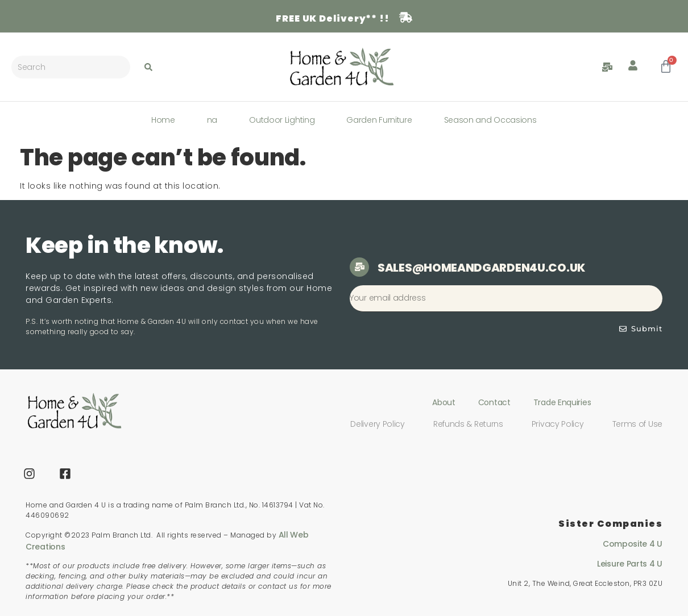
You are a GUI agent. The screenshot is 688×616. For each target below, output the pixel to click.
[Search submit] (148, 67)
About (444, 402)
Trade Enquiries (562, 402)
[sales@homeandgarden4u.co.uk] (359, 267)
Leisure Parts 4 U (630, 564)
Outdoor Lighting (282, 120)
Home (163, 120)
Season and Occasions (490, 120)
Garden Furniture (379, 120)
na (212, 120)
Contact (494, 402)
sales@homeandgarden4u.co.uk (481, 268)
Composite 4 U (633, 544)
